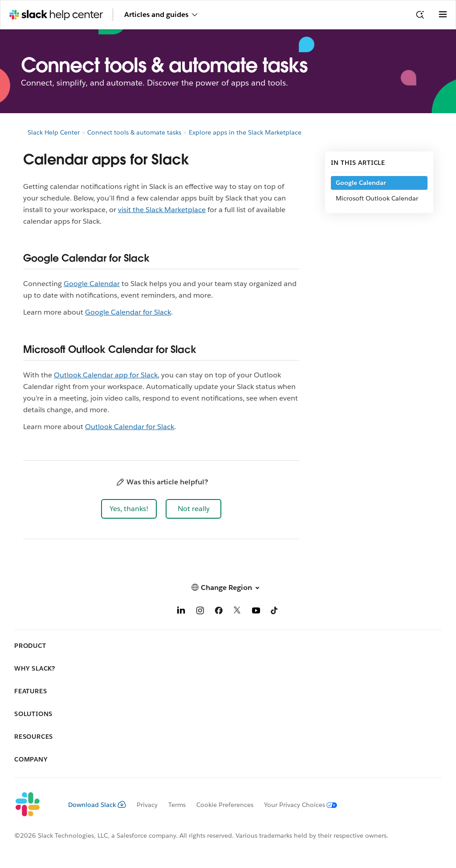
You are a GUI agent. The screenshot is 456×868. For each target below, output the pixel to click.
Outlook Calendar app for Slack (106, 375)
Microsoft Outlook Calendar (377, 198)
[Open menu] (443, 15)
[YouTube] (256, 612)
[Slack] (34, 805)
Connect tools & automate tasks (134, 132)
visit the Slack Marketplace (162, 210)
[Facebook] (219, 612)
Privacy (147, 805)
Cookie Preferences (225, 805)
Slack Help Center (54, 132)
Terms (177, 805)
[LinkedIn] (181, 612)
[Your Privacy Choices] (295, 805)
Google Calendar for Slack (128, 312)
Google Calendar (92, 284)
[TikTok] (275, 612)
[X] (237, 612)
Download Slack (97, 805)
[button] (129, 509)
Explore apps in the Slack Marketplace (245, 132)
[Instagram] (200, 612)
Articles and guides (161, 14)
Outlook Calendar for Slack (130, 427)
